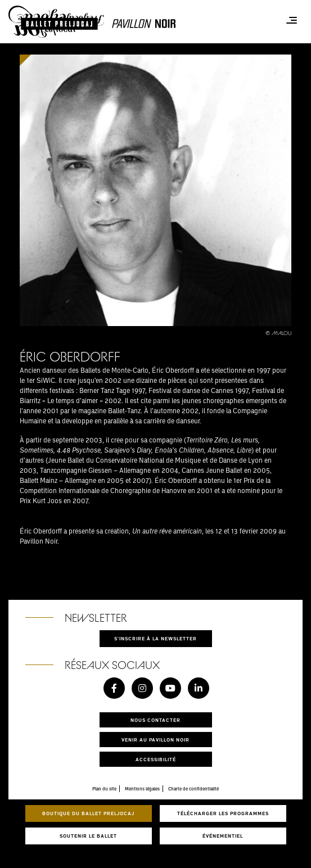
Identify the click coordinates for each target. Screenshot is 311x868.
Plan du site (104, 789)
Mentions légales (142, 789)
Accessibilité (156, 759)
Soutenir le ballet (88, 836)
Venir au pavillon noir (155, 740)
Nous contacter (155, 720)
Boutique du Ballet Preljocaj (88, 813)
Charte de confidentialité (193, 789)
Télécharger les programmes (223, 813)
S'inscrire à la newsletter (155, 638)
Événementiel (223, 836)
